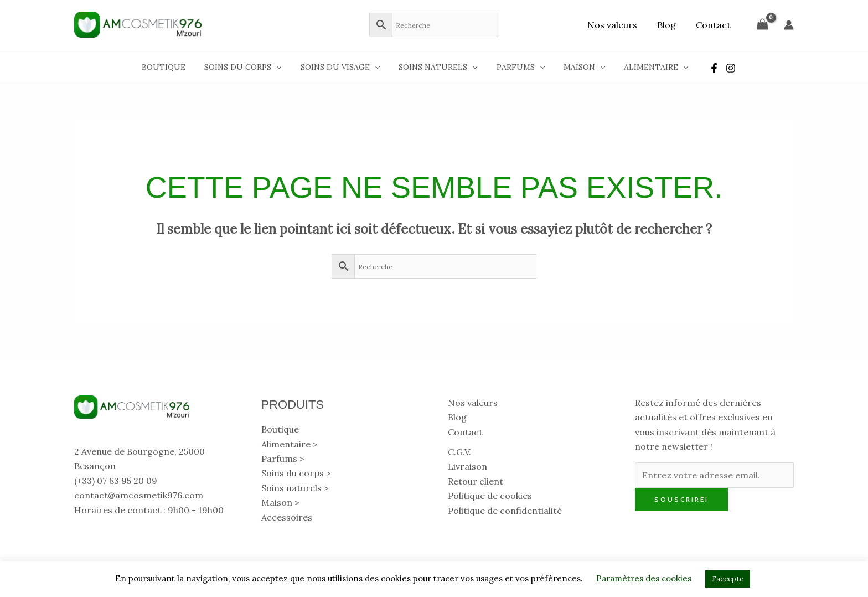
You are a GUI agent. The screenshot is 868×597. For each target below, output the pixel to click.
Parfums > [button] (283, 459)
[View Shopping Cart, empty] (762, 25)
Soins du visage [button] (343, 67)
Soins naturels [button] (438, 67)
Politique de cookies (490, 496)
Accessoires (287, 517)
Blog (670, 25)
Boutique (174, 67)
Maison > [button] (280, 502)
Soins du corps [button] (249, 67)
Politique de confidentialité (505, 511)
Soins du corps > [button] (296, 473)
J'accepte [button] (728, 579)
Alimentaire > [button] (290, 444)
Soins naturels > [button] (295, 488)
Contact (714, 25)
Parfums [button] (517, 67)
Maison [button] (578, 67)
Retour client (476, 481)
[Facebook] (702, 68)
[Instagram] (719, 68)
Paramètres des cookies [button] (644, 578)
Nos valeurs (618, 25)
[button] (283, 67)
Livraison (467, 466)
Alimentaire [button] (646, 67)
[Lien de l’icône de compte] (789, 25)
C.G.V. (459, 452)
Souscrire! (681, 499)
